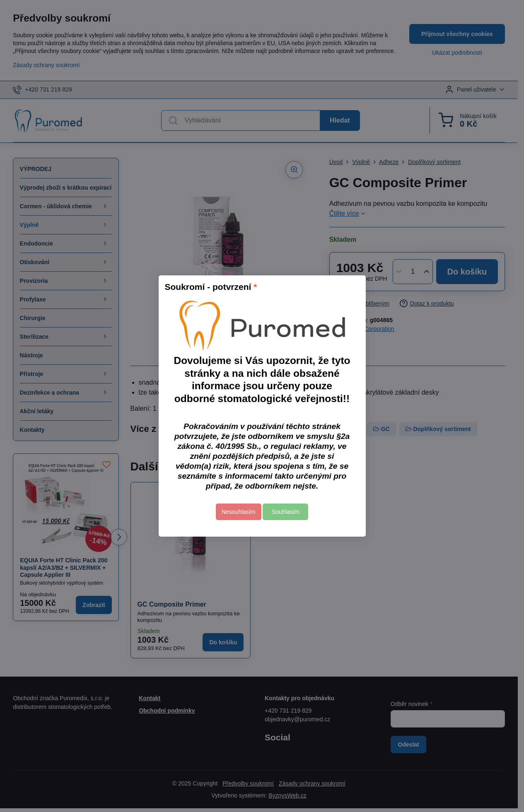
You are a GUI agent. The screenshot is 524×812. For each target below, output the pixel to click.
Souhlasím (285, 512)
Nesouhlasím (239, 512)
